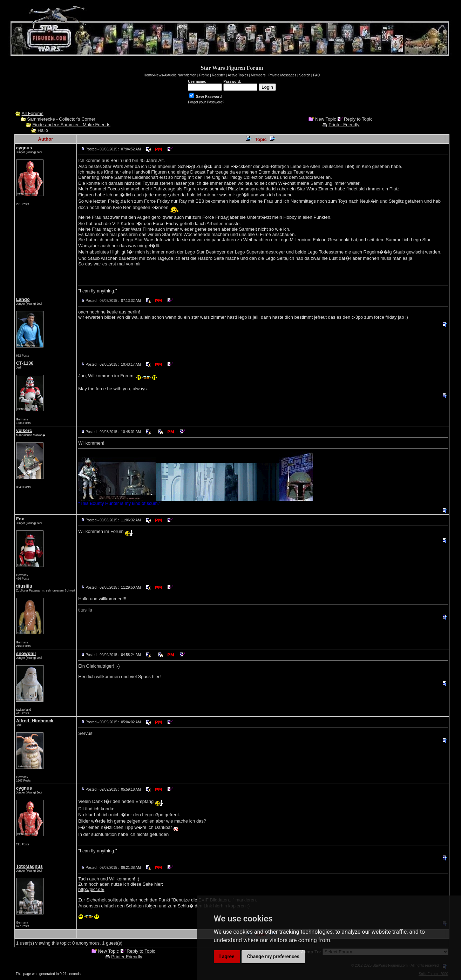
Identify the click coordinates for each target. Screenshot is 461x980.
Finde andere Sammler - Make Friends (71, 125)
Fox (20, 519)
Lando (23, 299)
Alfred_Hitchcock (35, 721)
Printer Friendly (344, 125)
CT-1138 (25, 363)
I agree (227, 957)
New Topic (326, 119)
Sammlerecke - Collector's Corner (61, 119)
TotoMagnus (29, 866)
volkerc (24, 430)
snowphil (26, 653)
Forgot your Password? (206, 102)
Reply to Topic (358, 119)
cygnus (24, 148)
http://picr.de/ (91, 889)
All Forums (33, 113)
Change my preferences (273, 957)
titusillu (24, 586)
